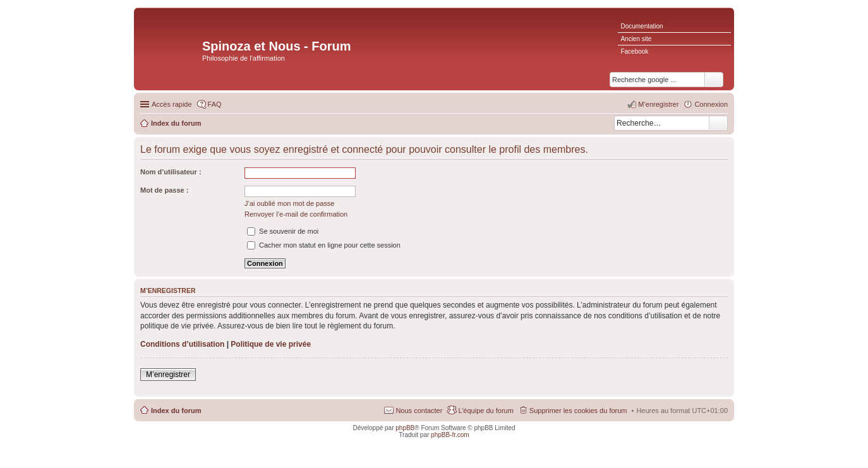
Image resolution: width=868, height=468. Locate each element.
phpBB (405, 428)
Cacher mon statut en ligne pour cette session (324, 245)
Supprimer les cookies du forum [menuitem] (578, 411)
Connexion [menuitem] (711, 104)
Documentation (642, 26)
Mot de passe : (164, 190)
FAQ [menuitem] (215, 104)
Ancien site (636, 39)
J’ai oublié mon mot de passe (289, 203)
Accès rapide (172, 104)
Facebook (634, 51)
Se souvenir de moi (283, 231)
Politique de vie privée (271, 344)
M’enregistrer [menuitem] (658, 104)
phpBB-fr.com (450, 435)
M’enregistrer (168, 375)
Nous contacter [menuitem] (419, 411)
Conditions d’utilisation (182, 344)
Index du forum (176, 411)
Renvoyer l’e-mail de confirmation (296, 214)
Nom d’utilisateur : (171, 172)
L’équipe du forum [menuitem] (485, 411)
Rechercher (718, 123)
